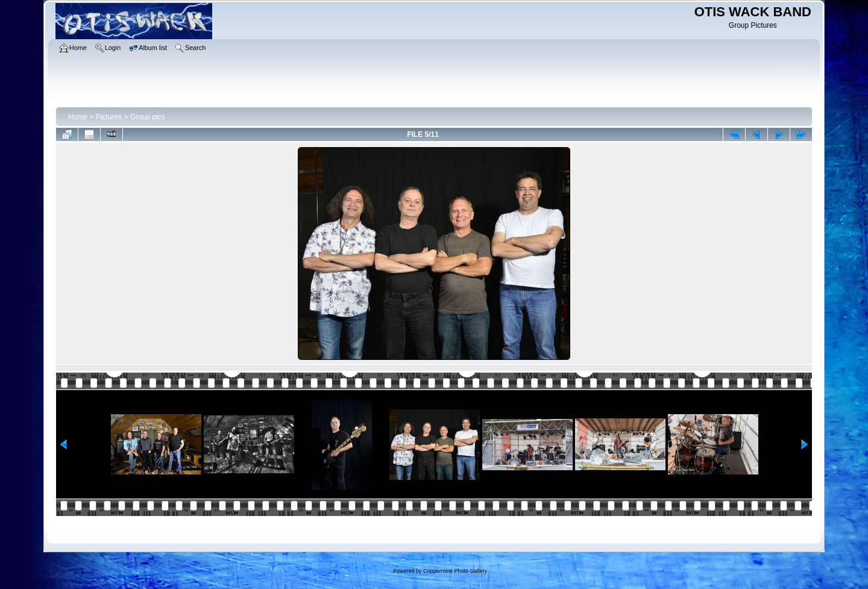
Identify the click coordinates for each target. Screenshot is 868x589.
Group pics (148, 117)
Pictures (109, 117)
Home (78, 117)
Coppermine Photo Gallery (455, 571)
